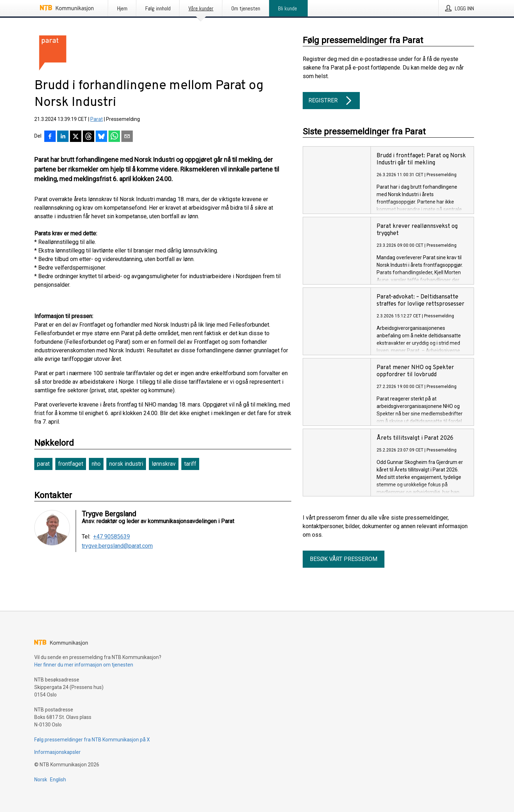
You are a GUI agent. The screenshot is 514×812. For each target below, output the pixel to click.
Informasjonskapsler (57, 752)
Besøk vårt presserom (344, 559)
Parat (97, 119)
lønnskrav (164, 464)
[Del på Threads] (89, 137)
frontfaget (71, 464)
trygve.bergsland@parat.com (117, 546)
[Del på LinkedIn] (63, 137)
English (58, 780)
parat (43, 464)
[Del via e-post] (127, 137)
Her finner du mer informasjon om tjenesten (84, 665)
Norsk (41, 780)
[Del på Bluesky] (101, 137)
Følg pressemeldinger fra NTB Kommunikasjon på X (92, 740)
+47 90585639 (112, 537)
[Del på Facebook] (50, 137)
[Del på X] (76, 137)
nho (96, 464)
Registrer (331, 101)
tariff (190, 464)
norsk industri (126, 464)
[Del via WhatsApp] (114, 137)
